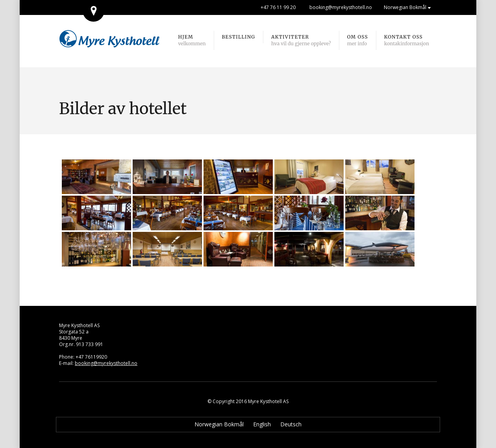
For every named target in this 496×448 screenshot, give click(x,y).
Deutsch (291, 424)
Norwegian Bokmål (405, 7)
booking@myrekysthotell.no (341, 7)
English (262, 424)
